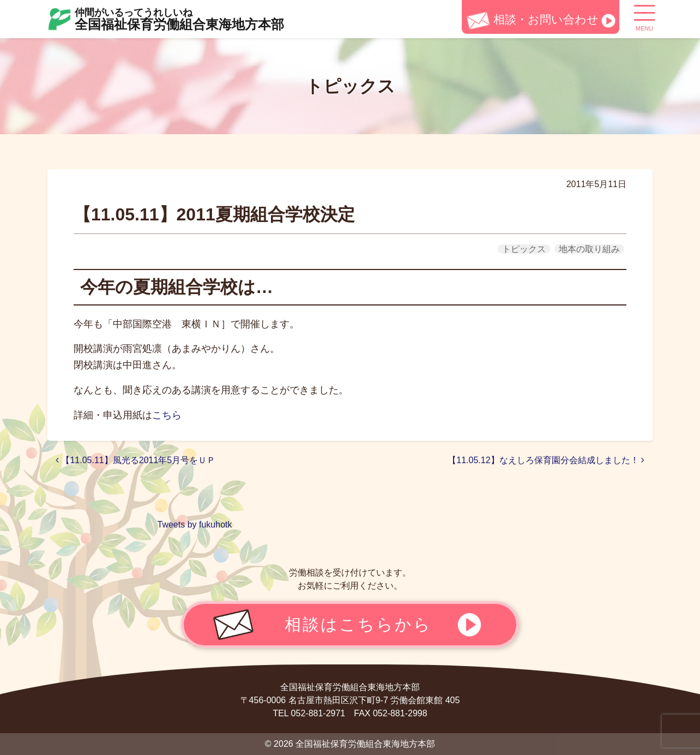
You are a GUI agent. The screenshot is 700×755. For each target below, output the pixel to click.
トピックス (524, 249)
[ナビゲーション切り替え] (644, 17)
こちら (167, 415)
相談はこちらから (358, 624)
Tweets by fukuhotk (195, 525)
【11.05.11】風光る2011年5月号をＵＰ (135, 460)
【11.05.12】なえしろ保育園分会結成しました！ (546, 460)
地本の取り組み (589, 249)
